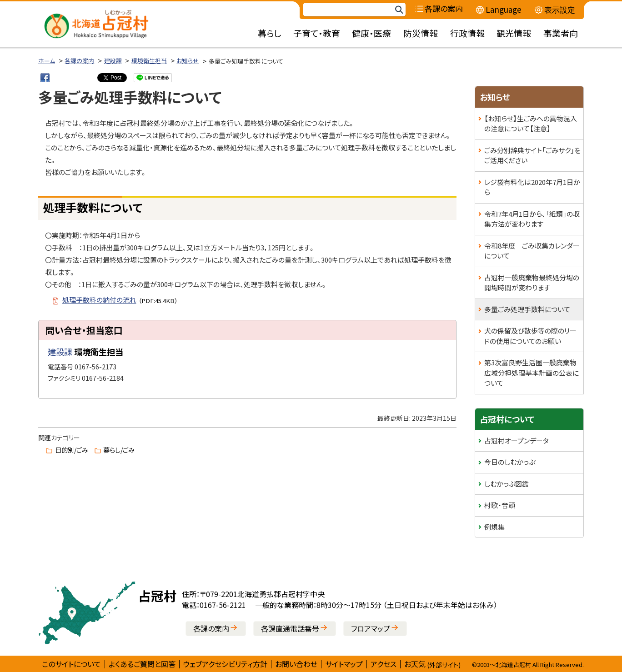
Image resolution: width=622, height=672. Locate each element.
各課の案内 (79, 61)
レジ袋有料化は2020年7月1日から (532, 187)
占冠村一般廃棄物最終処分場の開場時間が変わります (532, 283)
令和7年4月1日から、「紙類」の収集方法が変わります (532, 219)
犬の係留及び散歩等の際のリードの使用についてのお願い (530, 336)
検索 (399, 10)
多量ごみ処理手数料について (527, 309)
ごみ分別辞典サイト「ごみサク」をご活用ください (532, 155)
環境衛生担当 (149, 61)
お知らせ (188, 61)
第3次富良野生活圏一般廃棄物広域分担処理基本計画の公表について (532, 373)
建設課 (113, 61)
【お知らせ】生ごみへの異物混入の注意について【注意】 (531, 124)
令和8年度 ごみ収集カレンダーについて (532, 251)
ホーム (47, 61)
